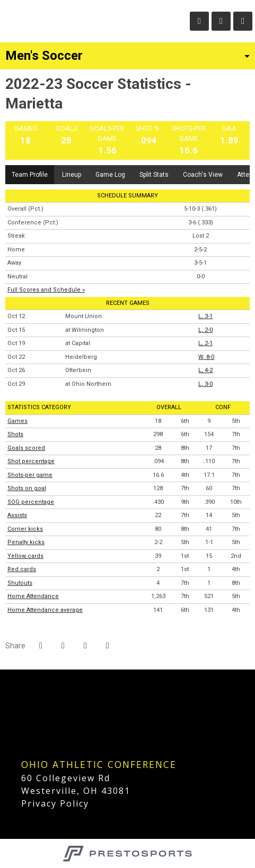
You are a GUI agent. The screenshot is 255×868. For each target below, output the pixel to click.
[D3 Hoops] (23, 718)
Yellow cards (25, 556)
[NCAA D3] (23, 696)
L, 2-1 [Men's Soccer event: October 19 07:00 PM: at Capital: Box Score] (205, 343)
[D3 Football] (23, 707)
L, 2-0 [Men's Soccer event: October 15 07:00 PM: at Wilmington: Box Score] (205, 330)
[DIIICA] (23, 752)
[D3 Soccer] (23, 741)
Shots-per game (30, 475)
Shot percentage (31, 461)
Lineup (72, 175)
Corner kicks (25, 529)
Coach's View (203, 175)
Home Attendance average (45, 610)
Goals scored (26, 448)
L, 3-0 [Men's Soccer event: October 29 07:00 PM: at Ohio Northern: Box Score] (205, 384)
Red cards (22, 569)
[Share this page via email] (85, 646)
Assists (17, 515)
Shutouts (20, 583)
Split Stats (154, 175)
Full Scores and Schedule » (46, 290)
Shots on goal (27, 488)
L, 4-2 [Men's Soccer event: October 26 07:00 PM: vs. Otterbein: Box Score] (205, 370)
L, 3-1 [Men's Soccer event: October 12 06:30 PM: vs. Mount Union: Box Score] (205, 316)
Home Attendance (33, 596)
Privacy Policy (55, 803)
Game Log (110, 175)
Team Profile (30, 175)
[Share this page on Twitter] (63, 646)
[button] (108, 646)
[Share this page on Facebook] (41, 646)
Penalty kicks (26, 542)
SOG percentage (31, 502)
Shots (15, 434)
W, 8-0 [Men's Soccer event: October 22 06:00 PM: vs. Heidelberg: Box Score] (206, 357)
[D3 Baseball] (23, 730)
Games (17, 421)
